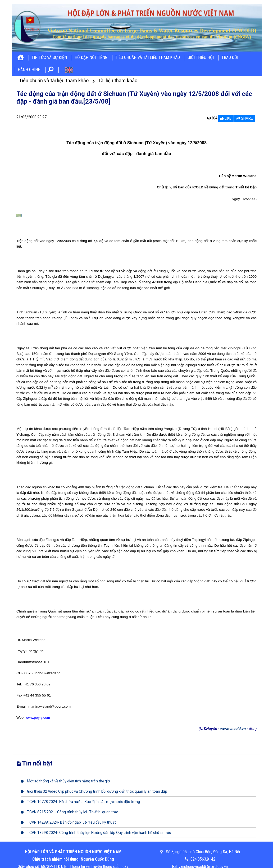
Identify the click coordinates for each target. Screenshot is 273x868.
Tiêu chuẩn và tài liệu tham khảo (147, 57)
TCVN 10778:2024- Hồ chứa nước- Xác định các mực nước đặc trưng (80, 802)
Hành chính (29, 70)
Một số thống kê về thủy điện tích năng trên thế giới (66, 781)
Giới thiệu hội (201, 57)
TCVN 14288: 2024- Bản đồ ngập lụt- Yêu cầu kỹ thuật (68, 822)
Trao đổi (230, 57)
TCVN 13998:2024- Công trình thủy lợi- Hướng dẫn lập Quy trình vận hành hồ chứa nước (96, 833)
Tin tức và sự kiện (49, 57)
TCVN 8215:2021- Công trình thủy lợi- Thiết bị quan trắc (69, 812)
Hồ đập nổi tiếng (91, 57)
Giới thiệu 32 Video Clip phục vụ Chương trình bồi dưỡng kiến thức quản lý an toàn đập (94, 791)
